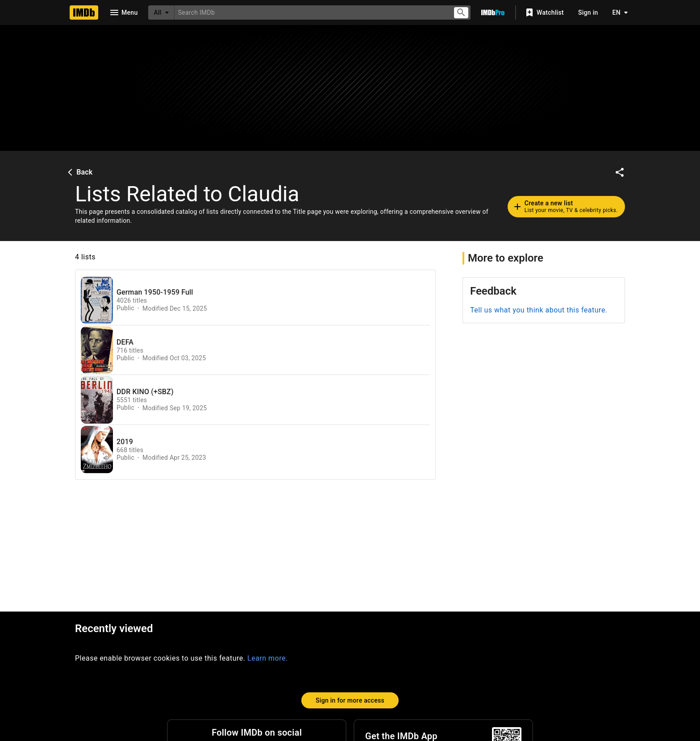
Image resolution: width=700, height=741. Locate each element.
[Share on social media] (620, 172)
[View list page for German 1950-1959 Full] (97, 300)
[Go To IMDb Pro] (493, 12)
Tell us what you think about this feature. (539, 310)
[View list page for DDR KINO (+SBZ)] (97, 400)
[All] (161, 12)
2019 (125, 442)
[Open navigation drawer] (123, 12)
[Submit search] (461, 13)
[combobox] (310, 12)
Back (79, 172)
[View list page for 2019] (97, 450)
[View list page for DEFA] (97, 350)
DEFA (125, 342)
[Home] (84, 12)
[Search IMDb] (310, 12)
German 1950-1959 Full (155, 292)
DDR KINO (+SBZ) (145, 392)
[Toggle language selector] (618, 12)
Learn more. (268, 658)
